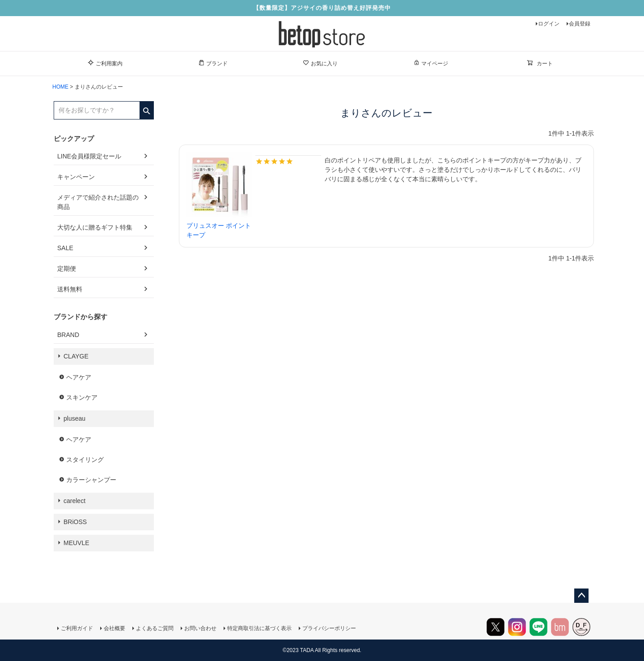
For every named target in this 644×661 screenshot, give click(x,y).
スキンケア (82, 397)
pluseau (74, 418)
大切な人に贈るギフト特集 (95, 227)
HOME (60, 87)
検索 (146, 108)
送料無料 (70, 289)
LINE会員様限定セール (89, 156)
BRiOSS (75, 522)
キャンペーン (76, 177)
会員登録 (580, 24)
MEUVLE (76, 543)
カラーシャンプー (91, 480)
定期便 (67, 269)
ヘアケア (79, 377)
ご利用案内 (105, 63)
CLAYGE (76, 356)
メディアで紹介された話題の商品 (98, 202)
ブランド (213, 63)
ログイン (549, 24)
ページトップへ (581, 596)
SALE (65, 248)
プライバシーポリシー (329, 628)
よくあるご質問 (155, 628)
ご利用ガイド (77, 628)
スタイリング (85, 460)
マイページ (431, 63)
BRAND (68, 335)
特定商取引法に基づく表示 (259, 628)
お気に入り (320, 63)
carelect (74, 501)
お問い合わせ (200, 628)
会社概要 (114, 628)
